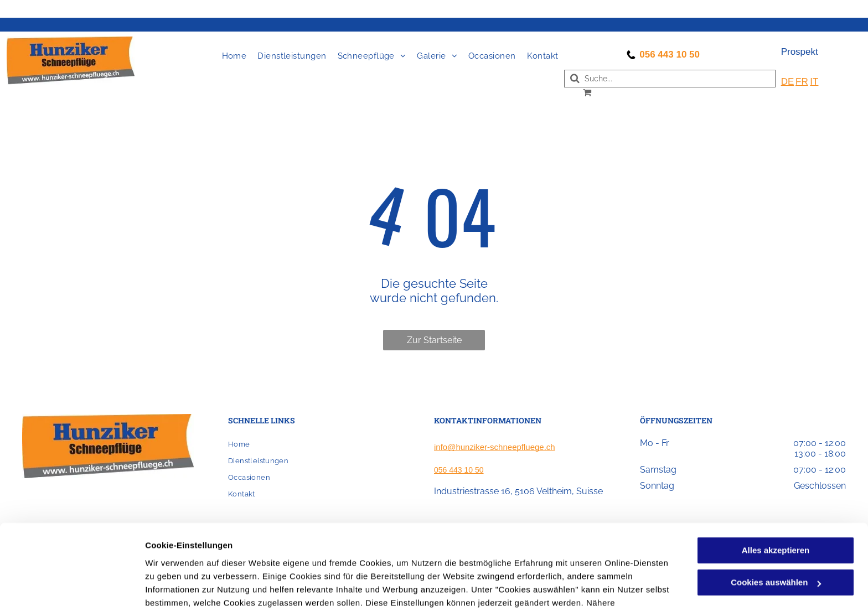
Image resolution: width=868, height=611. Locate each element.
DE (788, 82)
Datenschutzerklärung (417, 559)
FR (802, 82)
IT (814, 82)
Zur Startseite (434, 340)
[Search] (670, 79)
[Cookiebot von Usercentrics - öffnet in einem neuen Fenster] (72, 589)
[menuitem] (234, 56)
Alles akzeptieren (776, 493)
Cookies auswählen (184, 589)
